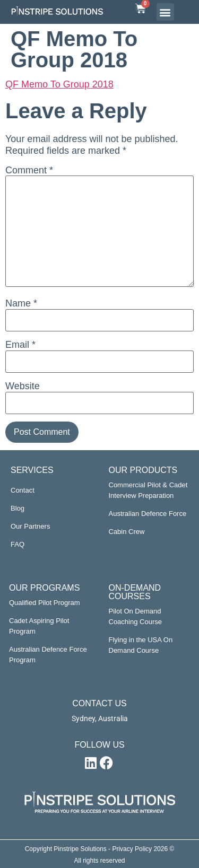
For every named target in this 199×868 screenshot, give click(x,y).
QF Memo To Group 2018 (59, 84)
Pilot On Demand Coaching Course (135, 616)
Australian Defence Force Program (48, 655)
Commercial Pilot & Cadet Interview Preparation (148, 490)
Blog (18, 508)
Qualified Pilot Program (45, 603)
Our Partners (30, 526)
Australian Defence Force (148, 514)
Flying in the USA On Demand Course (141, 645)
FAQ (18, 544)
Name (21, 303)
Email (20, 345)
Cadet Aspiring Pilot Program (39, 626)
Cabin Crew (127, 532)
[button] (165, 12)
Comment (29, 170)
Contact (23, 490)
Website (23, 386)
